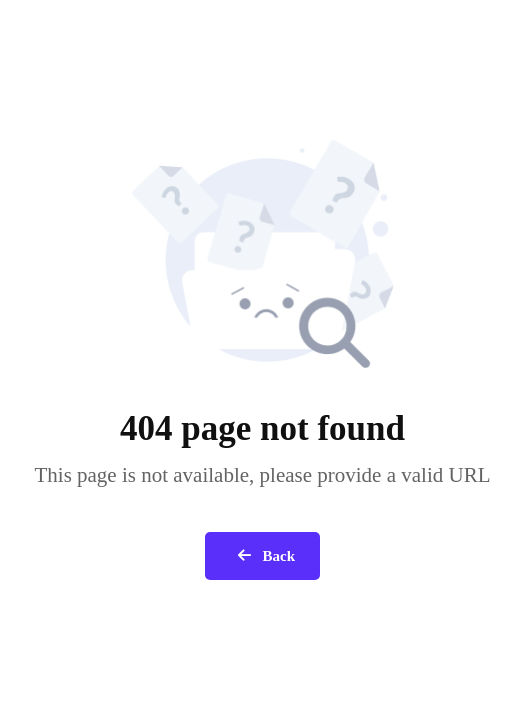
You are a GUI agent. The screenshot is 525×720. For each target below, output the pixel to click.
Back (262, 556)
